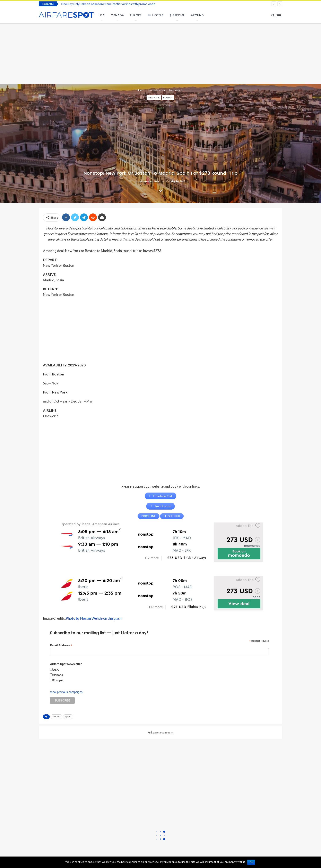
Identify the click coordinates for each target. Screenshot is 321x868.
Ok (251, 862)
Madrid (56, 717)
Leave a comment (161, 732)
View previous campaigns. (67, 692)
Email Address (61, 645)
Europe (136, 15)
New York (154, 98)
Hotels (156, 15)
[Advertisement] (160, 53)
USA (102, 15)
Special (177, 15)
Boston (168, 98)
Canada (117, 15)
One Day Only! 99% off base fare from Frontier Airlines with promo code (108, 4)
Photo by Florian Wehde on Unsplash (94, 618)
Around (197, 15)
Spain (68, 717)
